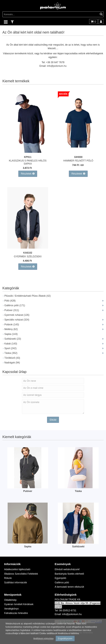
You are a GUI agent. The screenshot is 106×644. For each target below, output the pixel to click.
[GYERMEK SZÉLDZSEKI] (28, 248)
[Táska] (78, 487)
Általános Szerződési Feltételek (21, 574)
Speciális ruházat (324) (17, 320)
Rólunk (8, 578)
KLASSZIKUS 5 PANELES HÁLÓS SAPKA (28, 162)
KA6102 (28, 253)
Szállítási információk (16, 582)
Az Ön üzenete (53, 407)
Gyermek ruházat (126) (17, 315)
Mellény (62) (11, 329)
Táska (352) (11, 353)
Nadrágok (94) (12, 363)
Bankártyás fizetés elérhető (69, 574)
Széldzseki (78, 546)
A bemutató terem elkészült (69, 587)
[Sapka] (28, 543)
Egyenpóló (60, 578)
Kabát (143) (11, 344)
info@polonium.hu (57, 66)
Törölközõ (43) (12, 358)
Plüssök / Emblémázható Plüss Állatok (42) (28, 296)
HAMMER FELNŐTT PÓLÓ (78, 161)
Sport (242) (10, 348)
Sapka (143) (11, 334)
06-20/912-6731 (68, 610)
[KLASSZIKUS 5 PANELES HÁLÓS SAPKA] (28, 152)
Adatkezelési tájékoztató (17, 569)
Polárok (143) (12, 324)
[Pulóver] (28, 487)
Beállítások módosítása (43, 638)
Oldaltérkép (10, 600)
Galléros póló (62, 582)
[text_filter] (12, 22)
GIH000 (78, 157)
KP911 (28, 157)
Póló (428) (10, 301)
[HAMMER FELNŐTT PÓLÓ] (78, 152)
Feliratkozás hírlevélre (16, 613)
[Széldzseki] (78, 543)
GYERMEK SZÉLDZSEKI (28, 256)
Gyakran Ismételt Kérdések (19, 604)
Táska (78, 491)
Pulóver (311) (12, 310)
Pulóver (28, 491)
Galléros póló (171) (15, 305)
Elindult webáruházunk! (67, 569)
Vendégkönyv (11, 609)
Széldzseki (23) (13, 339)
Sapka (28, 546)
